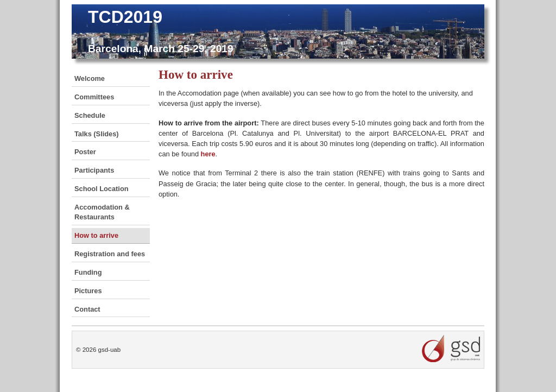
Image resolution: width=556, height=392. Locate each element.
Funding (88, 272)
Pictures (88, 291)
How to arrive (96, 235)
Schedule (90, 115)
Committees (94, 97)
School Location (102, 189)
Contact (87, 309)
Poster (85, 152)
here (208, 154)
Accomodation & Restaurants (102, 212)
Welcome (90, 78)
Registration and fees (110, 254)
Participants (94, 170)
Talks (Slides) (97, 134)
